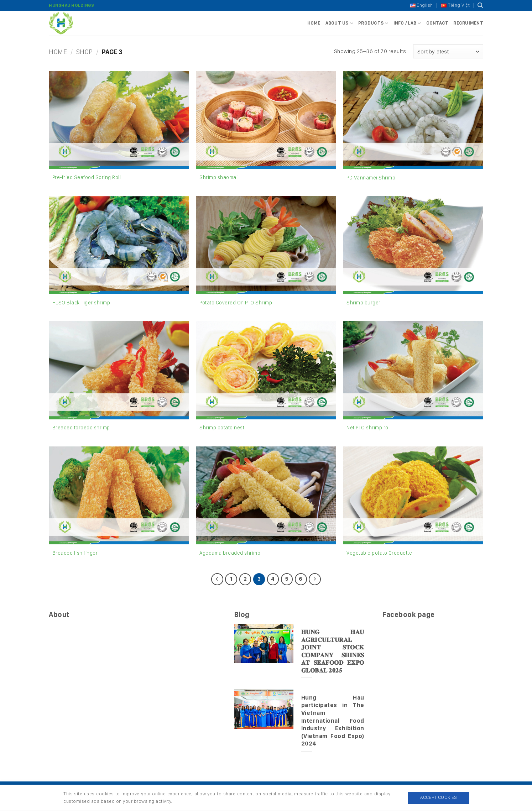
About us (340, 23)
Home (314, 23)
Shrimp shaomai (218, 177)
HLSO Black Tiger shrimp (81, 302)
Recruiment (468, 23)
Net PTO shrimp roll (369, 427)
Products (373, 23)
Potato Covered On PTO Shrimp (236, 302)
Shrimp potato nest (222, 427)
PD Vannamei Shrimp (371, 177)
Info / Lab (407, 23)
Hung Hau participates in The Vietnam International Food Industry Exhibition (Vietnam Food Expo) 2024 (333, 720)
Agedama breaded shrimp (230, 553)
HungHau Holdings (71, 5)
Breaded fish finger (75, 553)
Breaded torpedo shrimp (81, 427)
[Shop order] (448, 51)
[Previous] (217, 579)
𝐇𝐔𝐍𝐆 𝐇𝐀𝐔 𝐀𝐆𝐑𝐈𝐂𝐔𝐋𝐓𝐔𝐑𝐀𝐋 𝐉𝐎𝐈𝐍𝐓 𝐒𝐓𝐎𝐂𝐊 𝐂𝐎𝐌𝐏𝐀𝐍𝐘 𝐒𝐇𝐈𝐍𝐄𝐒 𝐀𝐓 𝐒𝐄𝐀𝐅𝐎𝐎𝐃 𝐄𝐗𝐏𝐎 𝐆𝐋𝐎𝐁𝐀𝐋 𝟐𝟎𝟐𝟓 (333, 651)
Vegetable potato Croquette (379, 553)
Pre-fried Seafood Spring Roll (87, 177)
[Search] (480, 5)
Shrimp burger (364, 302)
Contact (437, 23)
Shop (85, 52)
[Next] (315, 579)
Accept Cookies (439, 797)
